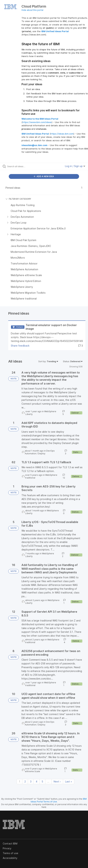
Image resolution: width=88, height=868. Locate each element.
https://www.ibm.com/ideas (37, 122)
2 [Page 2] (25, 781)
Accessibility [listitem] (10, 858)
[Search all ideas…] (26, 166)
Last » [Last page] (69, 781)
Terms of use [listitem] (10, 853)
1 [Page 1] (20, 781)
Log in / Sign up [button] (75, 166)
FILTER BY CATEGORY (18, 199)
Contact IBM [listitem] (10, 844)
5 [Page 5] (42, 781)
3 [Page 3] (31, 781)
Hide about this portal (32, 10)
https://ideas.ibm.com (62, 134)
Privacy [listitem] (7, 848)
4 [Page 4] (37, 781)
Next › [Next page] (57, 781)
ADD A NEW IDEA (44, 176)
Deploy (42, 454)
